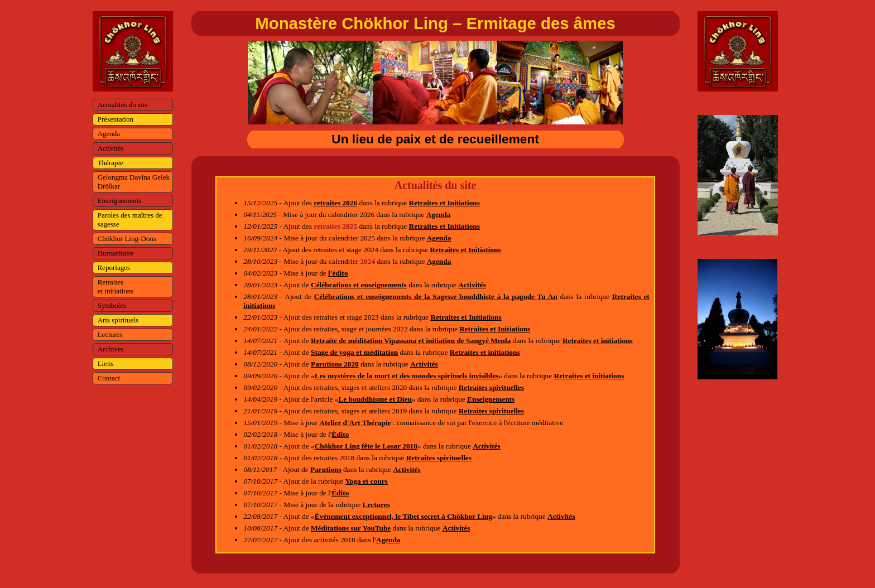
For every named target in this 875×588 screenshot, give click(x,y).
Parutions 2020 (335, 364)
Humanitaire (116, 253)
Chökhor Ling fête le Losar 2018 (366, 446)
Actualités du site (123, 105)
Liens (106, 363)
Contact (109, 378)
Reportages (114, 268)
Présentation (116, 119)
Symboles (112, 305)
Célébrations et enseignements (359, 285)
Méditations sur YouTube (351, 528)
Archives (111, 349)
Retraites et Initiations (444, 203)
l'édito (338, 273)
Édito (340, 434)
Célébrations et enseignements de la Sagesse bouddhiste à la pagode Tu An (436, 297)
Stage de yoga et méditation (354, 352)
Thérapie (110, 163)
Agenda (109, 134)
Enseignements (120, 201)
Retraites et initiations (116, 286)
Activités (111, 148)
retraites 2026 (335, 203)
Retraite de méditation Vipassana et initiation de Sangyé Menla (411, 341)
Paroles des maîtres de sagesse (130, 220)
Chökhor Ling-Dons (127, 238)
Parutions (326, 469)
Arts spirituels (118, 320)
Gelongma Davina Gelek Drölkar (134, 182)
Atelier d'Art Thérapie (355, 423)
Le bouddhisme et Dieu (375, 399)
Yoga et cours (366, 481)
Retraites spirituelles (491, 387)
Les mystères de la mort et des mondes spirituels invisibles (407, 376)
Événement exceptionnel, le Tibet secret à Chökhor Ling (403, 516)
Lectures (110, 334)
